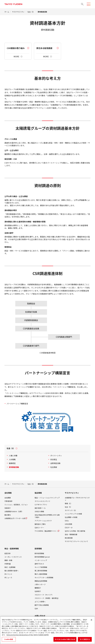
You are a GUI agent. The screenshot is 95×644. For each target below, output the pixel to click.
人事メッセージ (40, 584)
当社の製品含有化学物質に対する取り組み (47, 516)
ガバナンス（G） (71, 510)
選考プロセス (39, 564)
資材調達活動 (14, 467)
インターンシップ (41, 560)
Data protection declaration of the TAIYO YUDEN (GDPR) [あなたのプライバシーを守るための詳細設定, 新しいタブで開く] (28, 636)
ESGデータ (69, 528)
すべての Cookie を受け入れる (65, 640)
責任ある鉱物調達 (44, 48)
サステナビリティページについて (76, 541)
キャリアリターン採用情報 (44, 578)
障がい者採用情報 (41, 574)
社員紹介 (38, 591)
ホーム (7, 12)
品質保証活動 (55, 463)
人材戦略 (12, 459)
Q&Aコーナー (39, 528)
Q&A (36, 608)
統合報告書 (69, 538)
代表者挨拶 (8, 501)
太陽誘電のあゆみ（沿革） (14, 511)
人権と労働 (13, 456)
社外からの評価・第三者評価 (75, 531)
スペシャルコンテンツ (42, 501)
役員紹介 (8, 508)
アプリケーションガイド (43, 521)
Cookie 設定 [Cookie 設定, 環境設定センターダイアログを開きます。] (9, 640)
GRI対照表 (68, 524)
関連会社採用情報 (41, 581)
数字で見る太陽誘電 (42, 605)
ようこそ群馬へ (40, 602)
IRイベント (8, 574)
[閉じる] (91, 621)
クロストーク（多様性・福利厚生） (47, 598)
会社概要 (8, 498)
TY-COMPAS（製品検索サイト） (47, 531)
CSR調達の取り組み (16, 48)
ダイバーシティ (56, 456)
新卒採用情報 (39, 553)
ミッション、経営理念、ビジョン (16, 505)
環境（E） (68, 503)
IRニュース (8, 578)
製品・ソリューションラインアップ (47, 498)
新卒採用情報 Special (42, 557)
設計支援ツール (40, 508)
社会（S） (31, 12)
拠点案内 (8, 515)
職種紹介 (38, 588)
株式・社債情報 (10, 567)
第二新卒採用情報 (41, 571)
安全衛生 (54, 459)
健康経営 (12, 463)
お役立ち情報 (39, 511)
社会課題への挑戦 (71, 517)
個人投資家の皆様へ (11, 571)
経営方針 (8, 553)
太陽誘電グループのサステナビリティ (77, 499)
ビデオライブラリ (41, 505)
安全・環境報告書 (71, 534)
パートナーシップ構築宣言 (17, 404)
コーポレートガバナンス (13, 557)
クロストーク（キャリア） (44, 595)
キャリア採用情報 (41, 567)
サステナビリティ (18, 12)
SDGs (67, 521)
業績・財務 (8, 560)
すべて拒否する (85, 640)
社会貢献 (54, 467)
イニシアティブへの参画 (73, 514)
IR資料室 (8, 564)
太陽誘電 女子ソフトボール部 (16, 518)
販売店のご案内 (40, 524)
